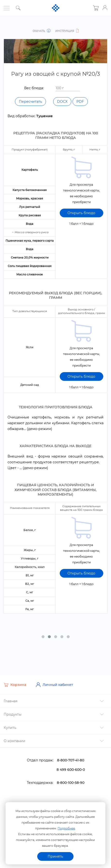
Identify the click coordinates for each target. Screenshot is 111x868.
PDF (80, 102)
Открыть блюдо (81, 213)
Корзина (15, 684)
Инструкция (67, 31)
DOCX (62, 102)
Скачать (42, 31)
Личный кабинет (54, 684)
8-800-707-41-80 (71, 759)
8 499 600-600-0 (71, 769)
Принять (55, 856)
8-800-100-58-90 (71, 782)
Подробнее (66, 828)
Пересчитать (30, 102)
